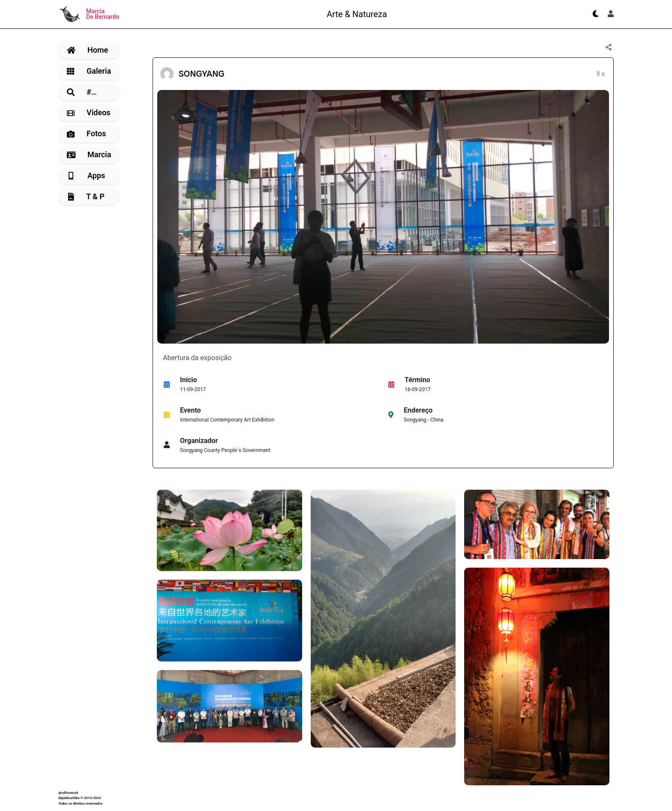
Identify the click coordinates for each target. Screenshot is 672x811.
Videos (89, 112)
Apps (87, 175)
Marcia (89, 154)
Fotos (86, 133)
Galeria (89, 71)
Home (87, 50)
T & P (86, 196)
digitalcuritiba (69, 798)
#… (82, 92)
